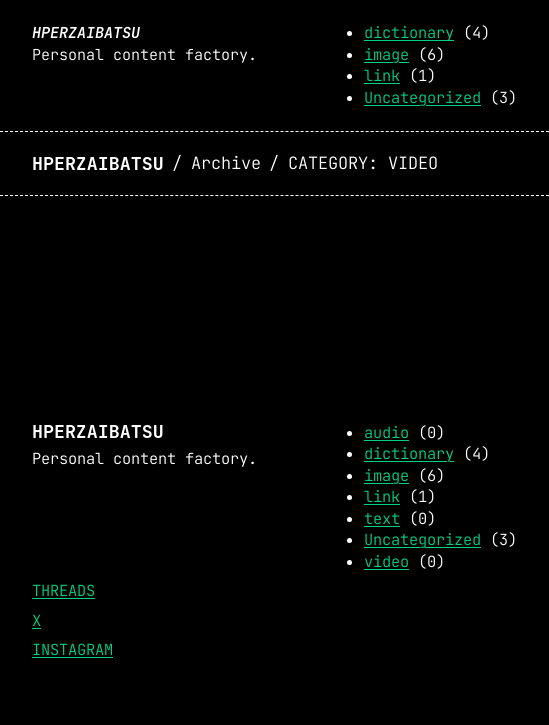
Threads (63, 590)
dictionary (409, 32)
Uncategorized (422, 97)
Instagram (72, 649)
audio (386, 432)
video (386, 561)
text (382, 518)
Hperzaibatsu (86, 33)
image (386, 54)
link (382, 75)
